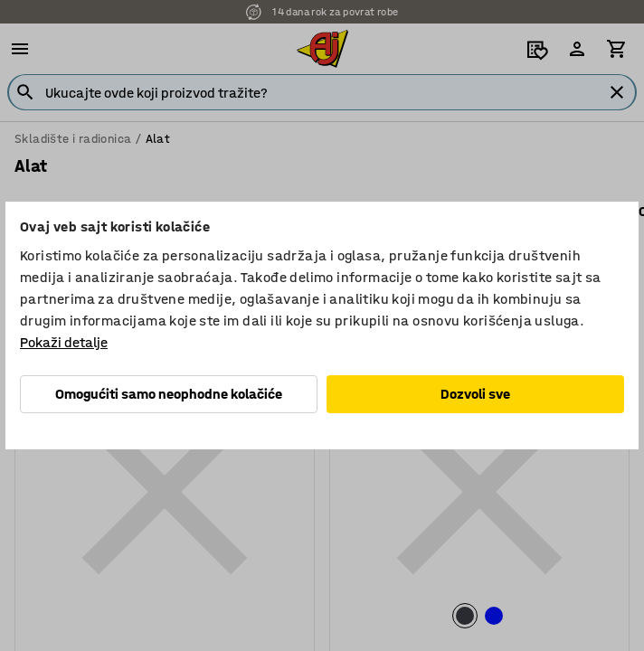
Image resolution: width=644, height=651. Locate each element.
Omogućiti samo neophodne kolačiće (169, 394)
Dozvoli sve (475, 394)
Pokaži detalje (64, 342)
